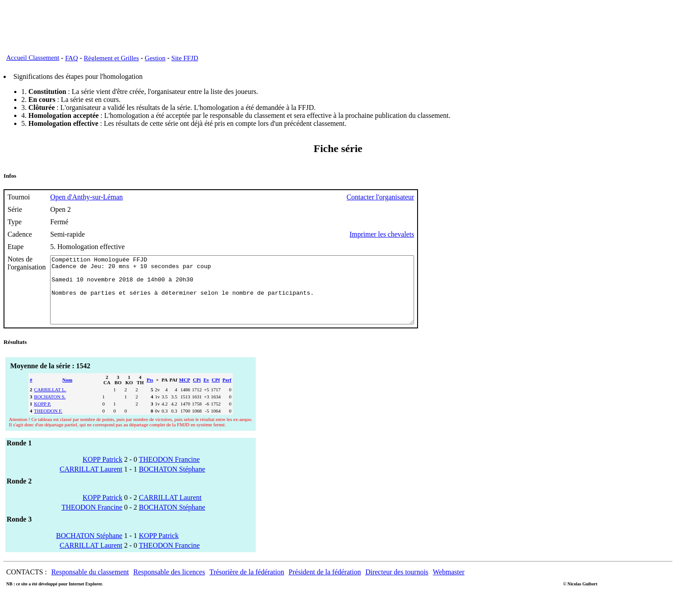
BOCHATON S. (50, 410)
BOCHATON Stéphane (172, 482)
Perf (227, 393)
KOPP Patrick (102, 473)
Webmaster (449, 585)
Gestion (155, 58)
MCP (185, 393)
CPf (216, 393)
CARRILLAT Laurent (91, 482)
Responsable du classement (90, 585)
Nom (68, 393)
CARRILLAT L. (50, 403)
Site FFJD (185, 58)
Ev (206, 393)
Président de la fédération (325, 585)
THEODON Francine (169, 473)
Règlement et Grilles (111, 58)
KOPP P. (43, 417)
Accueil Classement (33, 58)
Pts (150, 393)
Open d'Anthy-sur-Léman (86, 197)
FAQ (72, 58)
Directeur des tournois (397, 585)
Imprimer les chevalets (426, 234)
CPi (197, 393)
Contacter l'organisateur (425, 197)
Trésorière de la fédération (247, 585)
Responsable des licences (169, 585)
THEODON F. (48, 424)
